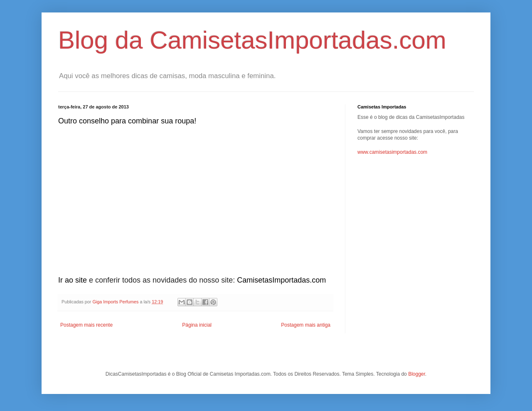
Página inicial (197, 325)
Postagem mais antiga (306, 325)
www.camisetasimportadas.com (392, 152)
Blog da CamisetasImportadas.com (252, 40)
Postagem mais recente (86, 325)
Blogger (417, 374)
